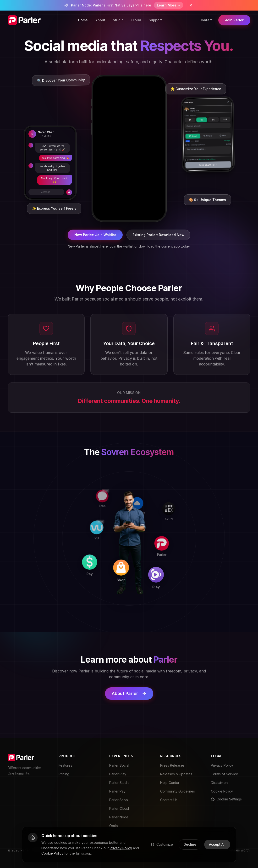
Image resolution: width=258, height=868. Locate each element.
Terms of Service (225, 774)
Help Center (170, 783)
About (100, 20)
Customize (162, 844)
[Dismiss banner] (191, 5)
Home (83, 20)
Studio (118, 20)
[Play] (193, 610)
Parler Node (119, 817)
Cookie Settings (226, 799)
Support (155, 20)
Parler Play (118, 774)
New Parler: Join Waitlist (95, 235)
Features (65, 765)
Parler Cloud (119, 808)
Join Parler (234, 20)
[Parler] (196, 543)
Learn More (169, 5)
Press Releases (172, 765)
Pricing (64, 774)
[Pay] (58, 603)
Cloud (136, 20)
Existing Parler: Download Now (158, 235)
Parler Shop (119, 800)
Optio (114, 826)
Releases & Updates (176, 774)
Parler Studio (119, 783)
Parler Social (119, 765)
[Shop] (124, 605)
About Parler (129, 693)
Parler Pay (117, 791)
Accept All (217, 844)
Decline (190, 844)
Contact (206, 20)
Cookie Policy (222, 791)
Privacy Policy (222, 765)
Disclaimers (220, 783)
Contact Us (169, 800)
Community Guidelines (178, 791)
